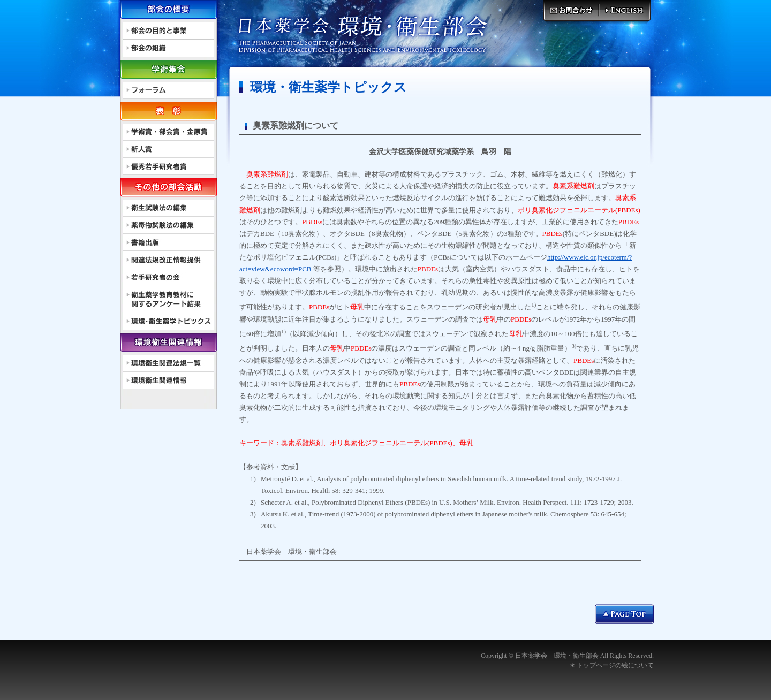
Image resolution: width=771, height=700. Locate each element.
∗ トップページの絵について (612, 665)
